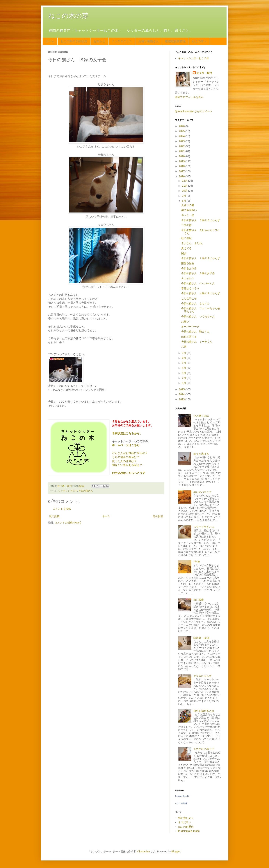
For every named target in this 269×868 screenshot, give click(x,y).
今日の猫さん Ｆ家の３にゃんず (201, 220)
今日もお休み (189, 268)
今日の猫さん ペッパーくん (198, 283)
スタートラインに (204, 527)
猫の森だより (186, 818)
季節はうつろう (190, 288)
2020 (182, 156)
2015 (182, 389)
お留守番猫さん (149, 41)
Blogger (176, 851)
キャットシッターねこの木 (194, 58)
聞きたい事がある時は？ (127, 465)
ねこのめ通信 (186, 827)
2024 (182, 136)
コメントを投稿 (62, 509)
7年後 (197, 562)
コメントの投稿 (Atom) (68, 523)
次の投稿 (54, 516)
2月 (184, 378)
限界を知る (188, 263)
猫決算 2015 (201, 638)
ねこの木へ (199, 41)
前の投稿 (158, 516)
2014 (182, 394)
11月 (185, 186)
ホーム (50, 41)
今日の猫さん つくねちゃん (198, 316)
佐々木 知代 (204, 73)
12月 (185, 181)
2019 (182, 161)
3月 (184, 373)
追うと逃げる (201, 454)
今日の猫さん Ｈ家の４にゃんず (201, 293)
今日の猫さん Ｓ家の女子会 (198, 273)
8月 (184, 201)
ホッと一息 (188, 215)
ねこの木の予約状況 (74, 41)
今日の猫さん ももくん (195, 303)
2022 (182, 146)
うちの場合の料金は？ (126, 457)
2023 (182, 141)
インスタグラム (122, 41)
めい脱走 (199, 600)
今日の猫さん (86, 491)
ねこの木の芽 (68, 16)
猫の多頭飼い (189, 210)
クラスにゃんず (202, 676)
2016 (182, 176)
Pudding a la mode (189, 831)
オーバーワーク (190, 327)
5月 (184, 363)
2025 (182, 131)
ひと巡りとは (201, 416)
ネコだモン (185, 822)
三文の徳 (186, 225)
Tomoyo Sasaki (182, 796)
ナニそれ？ (188, 278)
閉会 (184, 253)
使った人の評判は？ (124, 461)
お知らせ (99, 41)
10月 (185, 191)
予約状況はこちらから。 (127, 433)
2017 (182, 171)
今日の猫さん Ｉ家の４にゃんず (201, 258)
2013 (182, 399)
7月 (184, 353)
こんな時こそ (189, 298)
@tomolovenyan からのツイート (194, 111)
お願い (185, 322)
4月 (184, 368)
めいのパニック (202, 492)
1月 (184, 383)
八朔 (184, 347)
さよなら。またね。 (193, 243)
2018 (182, 166)
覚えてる (186, 248)
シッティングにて (68, 491)
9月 (184, 196)
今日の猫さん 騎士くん (195, 332)
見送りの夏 (188, 205)
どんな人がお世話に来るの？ (130, 453)
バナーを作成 (181, 803)
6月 (184, 358)
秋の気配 (186, 238)
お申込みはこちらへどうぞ (129, 473)
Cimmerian (144, 851)
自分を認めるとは (204, 711)
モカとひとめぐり (204, 749)
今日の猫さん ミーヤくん (197, 342)
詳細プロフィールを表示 (189, 97)
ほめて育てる (189, 337)
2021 (182, 151)
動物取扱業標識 (175, 41)
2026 (182, 126)
